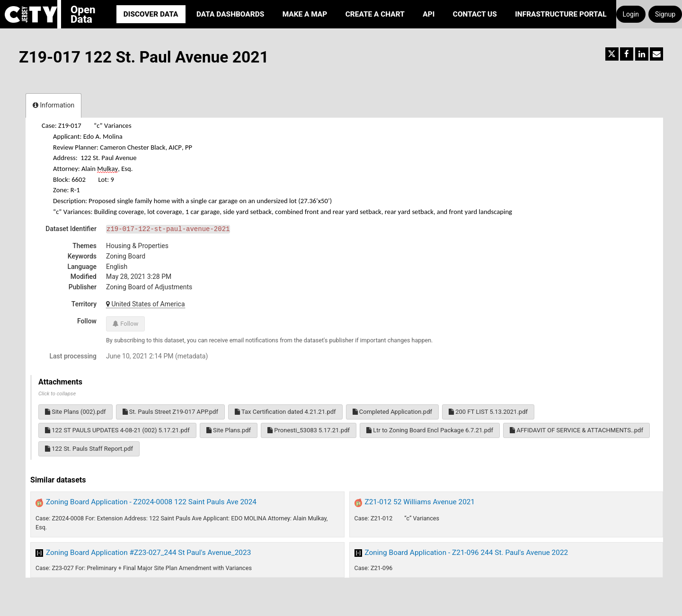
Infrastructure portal (561, 14)
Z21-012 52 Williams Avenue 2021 (420, 502)
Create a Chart (375, 14)
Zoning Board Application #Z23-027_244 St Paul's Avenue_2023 (148, 553)
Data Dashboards (230, 14)
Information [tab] (53, 105)
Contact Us (475, 14)
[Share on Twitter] (612, 54)
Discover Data (151, 14)
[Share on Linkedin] (642, 54)
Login (631, 14)
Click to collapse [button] (57, 394)
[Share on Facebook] (627, 54)
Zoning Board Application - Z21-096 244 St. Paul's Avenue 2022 (467, 553)
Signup (665, 14)
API (429, 14)
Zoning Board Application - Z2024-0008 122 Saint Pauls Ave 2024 (151, 502)
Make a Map (305, 14)
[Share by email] (656, 54)
